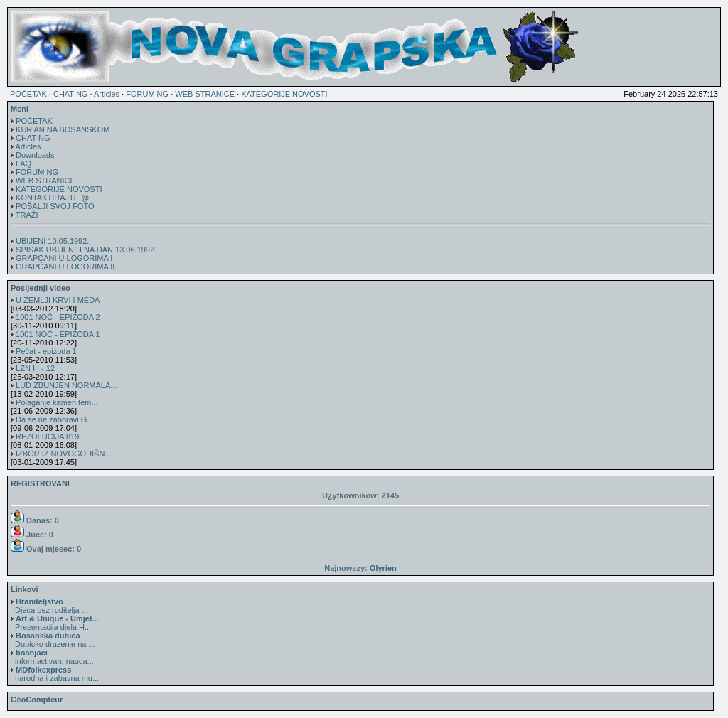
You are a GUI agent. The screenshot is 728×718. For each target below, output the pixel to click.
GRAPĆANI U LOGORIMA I (64, 258)
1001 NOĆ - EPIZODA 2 (58, 317)
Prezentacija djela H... (55, 623)
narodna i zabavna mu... (55, 674)
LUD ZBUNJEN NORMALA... (66, 385)
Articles (107, 94)
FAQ (23, 164)
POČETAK (28, 94)
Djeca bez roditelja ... (49, 606)
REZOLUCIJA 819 (47, 436)
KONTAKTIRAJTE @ (52, 198)
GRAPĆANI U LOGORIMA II (65, 267)
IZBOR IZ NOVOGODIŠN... (63, 454)
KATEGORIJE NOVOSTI (284, 94)
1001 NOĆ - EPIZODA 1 (58, 334)
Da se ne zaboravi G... (54, 419)
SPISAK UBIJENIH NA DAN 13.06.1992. (86, 250)
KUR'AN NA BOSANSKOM (63, 129)
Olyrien (383, 568)
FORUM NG (147, 94)
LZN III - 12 (35, 368)
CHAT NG (71, 94)
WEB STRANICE (205, 94)
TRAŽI (27, 215)
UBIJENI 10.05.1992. (52, 241)
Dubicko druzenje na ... (53, 640)
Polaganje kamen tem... (57, 402)
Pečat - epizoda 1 (46, 351)
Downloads (35, 155)
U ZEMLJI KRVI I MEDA (58, 300)
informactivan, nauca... (52, 657)
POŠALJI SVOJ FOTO (55, 206)
